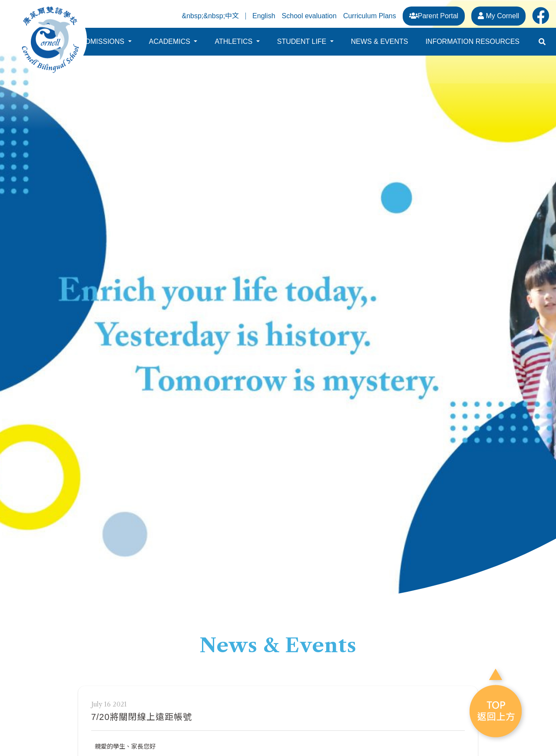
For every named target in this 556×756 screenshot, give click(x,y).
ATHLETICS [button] (234, 45)
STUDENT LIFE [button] (303, 45)
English (264, 16)
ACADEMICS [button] (171, 45)
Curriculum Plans (370, 16)
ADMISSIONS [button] (104, 45)
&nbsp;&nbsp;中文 (210, 16)
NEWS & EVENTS (380, 45)
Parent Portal (434, 16)
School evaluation (309, 16)
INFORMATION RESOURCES (472, 45)
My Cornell (498, 16)
